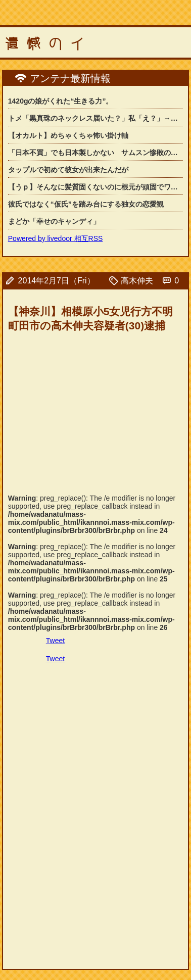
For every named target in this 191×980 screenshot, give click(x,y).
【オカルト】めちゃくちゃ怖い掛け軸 (68, 135)
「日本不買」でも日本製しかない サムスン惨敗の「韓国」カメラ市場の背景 (96, 153)
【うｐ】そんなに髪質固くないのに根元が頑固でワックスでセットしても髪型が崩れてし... (96, 187)
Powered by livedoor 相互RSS (56, 238)
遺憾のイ (49, 44)
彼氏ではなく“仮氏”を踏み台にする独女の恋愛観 (86, 204)
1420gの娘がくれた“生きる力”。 (61, 101)
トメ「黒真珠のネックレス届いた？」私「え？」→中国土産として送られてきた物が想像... (96, 118)
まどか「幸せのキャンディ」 (54, 221)
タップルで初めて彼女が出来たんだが (68, 170)
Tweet (55, 641)
